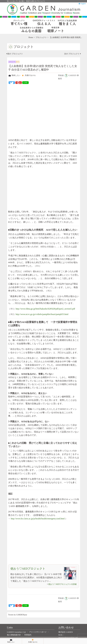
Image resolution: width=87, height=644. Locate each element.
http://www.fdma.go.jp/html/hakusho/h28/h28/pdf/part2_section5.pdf (45, 309)
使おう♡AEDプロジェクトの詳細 (62, 584)
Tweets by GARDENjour (18, 615)
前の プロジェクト (15, 54)
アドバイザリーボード (38, 632)
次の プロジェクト (73, 54)
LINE (25, 83)
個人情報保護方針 (14, 635)
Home (31, 37)
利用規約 (28, 635)
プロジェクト (41, 37)
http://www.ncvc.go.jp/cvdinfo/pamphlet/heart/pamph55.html (42, 314)
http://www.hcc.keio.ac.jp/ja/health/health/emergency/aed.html (38, 519)
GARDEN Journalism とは (16, 632)
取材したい (14, 76)
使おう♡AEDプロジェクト (28, 569)
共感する (28, 76)
